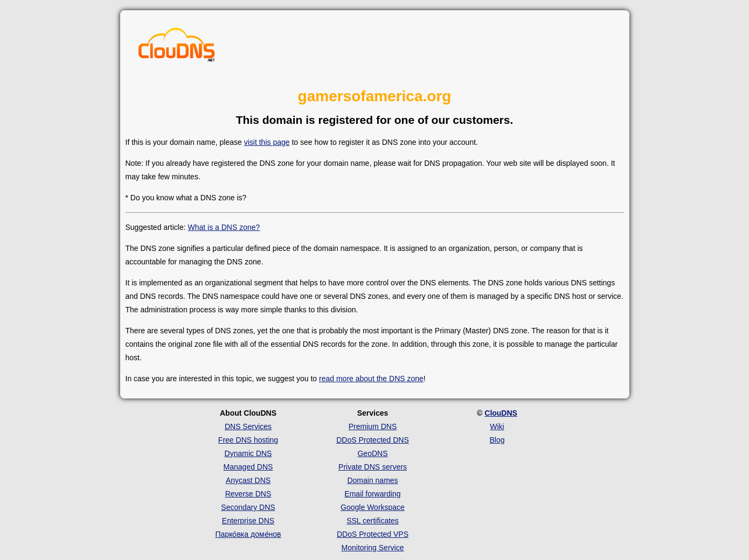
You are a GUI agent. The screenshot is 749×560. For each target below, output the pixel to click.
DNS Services (248, 426)
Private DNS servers (373, 467)
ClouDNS (501, 413)
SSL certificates (373, 521)
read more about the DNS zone (371, 379)
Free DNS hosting (248, 440)
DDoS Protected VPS (373, 534)
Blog (497, 440)
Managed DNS (248, 467)
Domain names (372, 480)
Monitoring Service (373, 548)
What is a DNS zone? (224, 227)
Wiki (497, 426)
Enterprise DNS (248, 521)
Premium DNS (373, 426)
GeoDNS (372, 453)
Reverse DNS (248, 494)
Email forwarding (372, 494)
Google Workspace (373, 507)
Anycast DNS (248, 480)
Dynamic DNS (248, 453)
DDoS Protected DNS (373, 440)
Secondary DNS (248, 507)
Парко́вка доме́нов (248, 534)
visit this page (267, 142)
